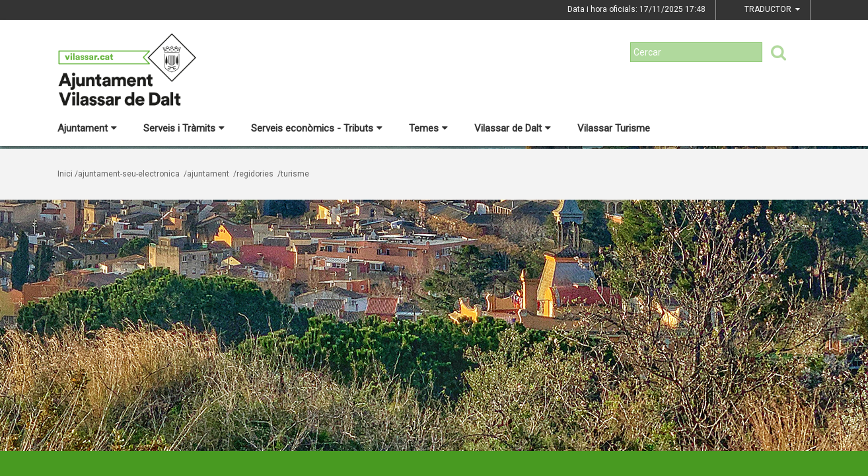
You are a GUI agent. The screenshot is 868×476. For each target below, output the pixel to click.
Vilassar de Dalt (513, 128)
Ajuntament (87, 128)
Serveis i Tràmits (184, 128)
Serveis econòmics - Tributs (317, 128)
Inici (65, 174)
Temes (428, 128)
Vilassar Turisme (614, 128)
